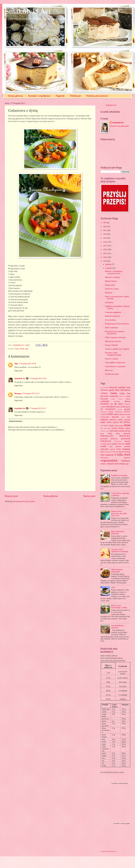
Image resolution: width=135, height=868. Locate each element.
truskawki (109, 455)
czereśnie (117, 401)
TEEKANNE (108, 452)
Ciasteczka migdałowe (113, 312)
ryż (123, 444)
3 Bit (113, 587)
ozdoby (128, 428)
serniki (103, 446)
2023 (105, 223)
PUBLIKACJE (106, 441)
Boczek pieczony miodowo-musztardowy (115, 333)
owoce (121, 428)
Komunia (127, 414)
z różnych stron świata (115, 464)
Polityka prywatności (97, 96)
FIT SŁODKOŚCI (108, 409)
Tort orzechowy (111, 320)
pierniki (122, 431)
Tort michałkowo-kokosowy (118, 627)
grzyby (127, 409)
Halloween (104, 412)
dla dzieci (119, 404)
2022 (105, 227)
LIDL (123, 417)
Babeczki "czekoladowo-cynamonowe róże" (114, 272)
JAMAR (103, 414)
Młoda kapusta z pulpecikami (117, 571)
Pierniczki (109, 293)
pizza (118, 433)
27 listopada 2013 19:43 (38, 378)
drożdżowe (111, 407)
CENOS (104, 393)
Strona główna (15, 96)
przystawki (126, 439)
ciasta (114, 393)
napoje (111, 426)
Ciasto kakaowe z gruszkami (115, 366)
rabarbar (127, 441)
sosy (111, 446)
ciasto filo (122, 396)
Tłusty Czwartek (124, 452)
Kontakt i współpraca (39, 96)
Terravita (115, 452)
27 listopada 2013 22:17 (38, 408)
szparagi (112, 449)
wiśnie (103, 464)
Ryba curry (109, 370)
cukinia (128, 399)
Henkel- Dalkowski (115, 412)
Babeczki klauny (111, 281)
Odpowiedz (19, 371)
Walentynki (104, 458)
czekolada (105, 401)
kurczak (115, 417)
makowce (113, 420)
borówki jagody (107, 390)
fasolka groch (125, 407)
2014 (105, 257)
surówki (118, 446)
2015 (105, 253)
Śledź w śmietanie (111, 328)
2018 (105, 242)
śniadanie (126, 449)
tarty (102, 452)
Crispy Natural (117, 399)
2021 (105, 230)
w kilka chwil (122, 455)
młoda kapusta (113, 422)
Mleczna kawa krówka (113, 341)
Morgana (18, 393)
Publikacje (75, 96)
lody (129, 417)
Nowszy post (11, 496)
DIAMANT (105, 404)
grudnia (108, 264)
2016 (105, 250)
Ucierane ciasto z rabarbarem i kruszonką (120, 551)
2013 (105, 261)
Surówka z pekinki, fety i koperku (117, 349)
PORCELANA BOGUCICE (115, 436)
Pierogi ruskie (110, 285)
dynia (17, 349)
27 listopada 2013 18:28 (27, 364)
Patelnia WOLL (105, 431)
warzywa (127, 458)
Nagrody (60, 96)
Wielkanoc (126, 461)
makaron (104, 420)
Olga (16, 364)
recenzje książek (106, 444)
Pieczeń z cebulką (111, 359)
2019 (105, 238)
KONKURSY (105, 417)
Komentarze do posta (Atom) (24, 501)
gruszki (120, 409)
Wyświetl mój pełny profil (119, 126)
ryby (120, 444)
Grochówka (109, 303)
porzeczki (104, 439)
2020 (105, 234)
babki (128, 388)
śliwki (119, 449)
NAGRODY (105, 426)
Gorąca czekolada (111, 345)
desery (127, 401)
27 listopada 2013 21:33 (31, 393)
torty (103, 455)
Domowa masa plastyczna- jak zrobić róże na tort (119, 513)
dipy (112, 404)
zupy (27, 349)
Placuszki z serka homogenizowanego (113, 354)
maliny (120, 420)
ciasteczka (114, 396)
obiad (22, 349)
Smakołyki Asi (28, 11)
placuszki (127, 433)
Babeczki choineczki (112, 316)
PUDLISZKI (118, 441)
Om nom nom (106, 428)
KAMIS (110, 414)
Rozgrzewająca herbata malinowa (117, 324)
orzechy (114, 428)
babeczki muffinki (117, 387)
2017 (105, 246)
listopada (109, 268)
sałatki (127, 444)
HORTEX (127, 412)
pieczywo (114, 431)
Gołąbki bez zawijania (119, 475)
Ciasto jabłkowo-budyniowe (115, 363)
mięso (103, 422)
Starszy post (89, 496)
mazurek (127, 420)
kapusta (117, 414)
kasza (122, 414)
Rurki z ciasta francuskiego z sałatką (119, 607)
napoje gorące (119, 426)
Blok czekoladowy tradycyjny (118, 533)
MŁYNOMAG (125, 422)
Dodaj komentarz (16, 421)
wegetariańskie (109, 461)
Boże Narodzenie (123, 390)
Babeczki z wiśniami (112, 277)
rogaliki (115, 444)
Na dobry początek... (112, 374)
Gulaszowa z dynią (112, 289)
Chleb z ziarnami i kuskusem (115, 337)
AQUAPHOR (105, 388)
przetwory (114, 439)
